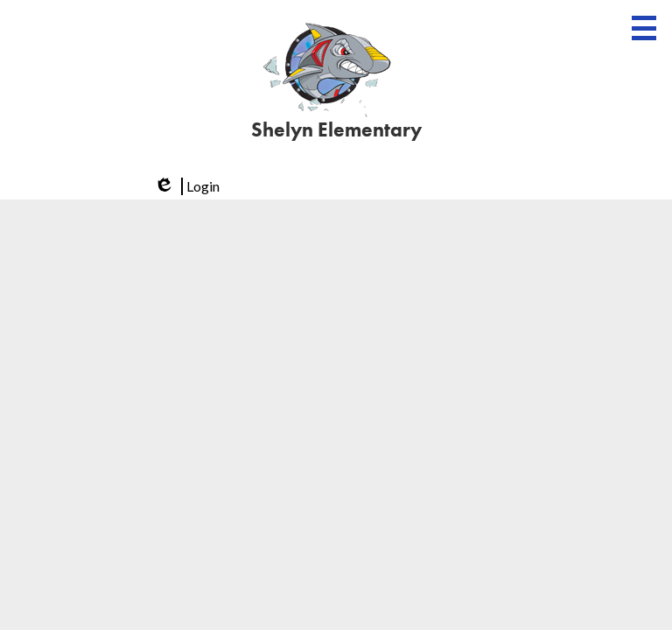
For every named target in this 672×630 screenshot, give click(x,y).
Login (185, 186)
